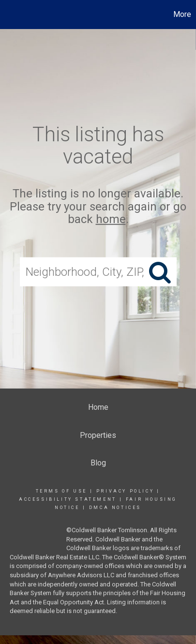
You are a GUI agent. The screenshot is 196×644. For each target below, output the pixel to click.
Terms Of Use (61, 491)
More (182, 14)
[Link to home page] (9, 15)
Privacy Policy (125, 491)
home (111, 219)
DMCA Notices (115, 508)
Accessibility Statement (68, 499)
